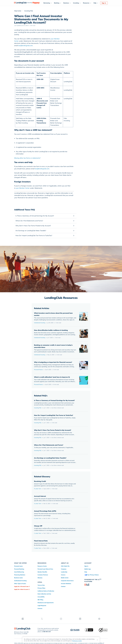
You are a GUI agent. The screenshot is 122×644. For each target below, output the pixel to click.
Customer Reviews (43, 575)
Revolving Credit (40, 481)
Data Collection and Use (44, 594)
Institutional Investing (40, 323)
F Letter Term (38, 548)
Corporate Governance (67, 581)
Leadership (64, 572)
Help (95, 3)
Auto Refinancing (19, 572)
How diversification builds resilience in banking (51, 330)
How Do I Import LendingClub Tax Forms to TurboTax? (54, 415)
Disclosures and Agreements (46, 603)
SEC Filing (40, 600)
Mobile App (88, 569)
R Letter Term (38, 489)
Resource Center (42, 566)
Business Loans (18, 578)
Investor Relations (66, 584)
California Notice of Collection (46, 591)
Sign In (104, 3)
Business (66, 3)
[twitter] (91, 598)
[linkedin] (101, 598)
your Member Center (23, 188)
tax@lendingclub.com (25, 46)
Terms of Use (41, 585)
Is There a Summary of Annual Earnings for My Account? (54, 400)
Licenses (40, 608)
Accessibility (41, 597)
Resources (86, 3)
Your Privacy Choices (92, 575)
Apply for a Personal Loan (21, 586)
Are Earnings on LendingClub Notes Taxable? (50, 458)
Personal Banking (19, 569)
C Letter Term (38, 533)
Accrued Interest (40, 496)
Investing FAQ (38, 408)
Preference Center (77, 641)
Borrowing (47, 3)
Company (64, 569)
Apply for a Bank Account (21, 589)
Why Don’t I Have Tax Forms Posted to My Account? (53, 430)
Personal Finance (38, 370)
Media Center (65, 578)
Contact (63, 586)
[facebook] (86, 598)
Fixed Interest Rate (41, 541)
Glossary (40, 578)
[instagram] (96, 598)
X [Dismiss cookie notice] (97, 640)
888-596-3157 (47, 621)
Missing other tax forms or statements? (27, 158)
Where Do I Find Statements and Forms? (49, 445)
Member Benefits (42, 572)
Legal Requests (42, 606)
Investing (76, 3)
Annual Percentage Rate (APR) (45, 511)
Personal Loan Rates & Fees (45, 569)
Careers (63, 575)
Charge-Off (38, 526)
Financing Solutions (20, 575)
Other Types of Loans (20, 584)
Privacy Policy (41, 588)
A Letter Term (38, 504)
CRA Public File (65, 566)
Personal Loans (18, 566)
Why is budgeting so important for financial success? (53, 362)
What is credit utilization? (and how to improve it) (52, 377)
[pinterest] (106, 598)
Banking (57, 3)
